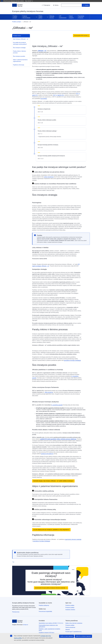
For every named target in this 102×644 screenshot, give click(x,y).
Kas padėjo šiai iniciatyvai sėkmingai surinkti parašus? (20, 43)
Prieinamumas (16, 612)
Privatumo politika (70, 608)
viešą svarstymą (49, 392)
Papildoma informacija (19, 65)
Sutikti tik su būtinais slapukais (83, 636)
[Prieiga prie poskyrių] (36, 17)
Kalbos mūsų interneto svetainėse (74, 623)
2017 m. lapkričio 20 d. (59, 95)
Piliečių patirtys (40, 17)
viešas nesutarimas (49, 177)
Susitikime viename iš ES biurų (47, 633)
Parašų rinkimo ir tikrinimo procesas (19, 52)
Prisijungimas (46, 5)
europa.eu (25, 625)
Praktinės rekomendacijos (26, 17)
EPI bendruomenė (63, 17)
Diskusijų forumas (52, 17)
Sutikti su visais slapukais (67, 636)
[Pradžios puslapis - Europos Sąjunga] (17, 5)
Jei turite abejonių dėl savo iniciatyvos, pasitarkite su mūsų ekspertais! (51, 530)
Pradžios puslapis (15, 17)
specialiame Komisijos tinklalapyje (72, 360)
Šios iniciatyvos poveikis (19, 56)
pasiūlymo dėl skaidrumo (47, 454)
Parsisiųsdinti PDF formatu (81, 36)
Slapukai (68, 630)
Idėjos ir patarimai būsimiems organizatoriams (20, 61)
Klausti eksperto (71, 17)
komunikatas (44, 99)
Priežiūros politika (70, 605)
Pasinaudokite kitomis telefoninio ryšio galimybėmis (48, 626)
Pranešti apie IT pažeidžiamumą (73, 632)
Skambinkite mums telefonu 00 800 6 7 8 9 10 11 (51, 623)
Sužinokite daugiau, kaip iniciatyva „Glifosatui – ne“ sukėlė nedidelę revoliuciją (53, 481)
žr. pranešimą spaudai (57, 405)
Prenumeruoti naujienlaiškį (45, 611)
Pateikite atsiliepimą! (44, 605)
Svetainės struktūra (70, 610)
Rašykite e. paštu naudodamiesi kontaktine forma (49, 630)
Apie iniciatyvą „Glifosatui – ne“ (21, 39)
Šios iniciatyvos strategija (19, 48)
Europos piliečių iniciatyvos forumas (23, 603)
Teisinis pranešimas (70, 627)
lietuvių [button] (56, 5)
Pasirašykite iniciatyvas (81, 17)
